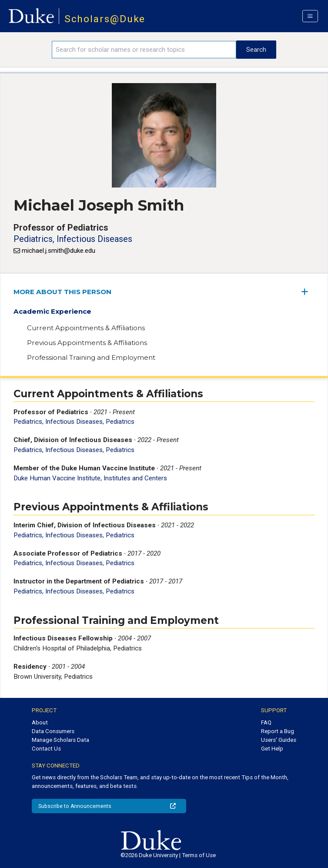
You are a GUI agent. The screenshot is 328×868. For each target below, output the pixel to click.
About (40, 722)
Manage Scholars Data (60, 740)
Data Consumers (53, 731)
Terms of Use (199, 855)
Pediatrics (120, 422)
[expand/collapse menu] (308, 292)
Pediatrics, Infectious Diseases (73, 239)
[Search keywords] (144, 50)
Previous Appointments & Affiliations (87, 343)
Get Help (272, 749)
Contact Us (46, 749)
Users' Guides (279, 740)
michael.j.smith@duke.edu (59, 251)
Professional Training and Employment (91, 357)
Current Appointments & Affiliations (86, 328)
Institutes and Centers (135, 478)
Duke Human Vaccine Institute (57, 478)
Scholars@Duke (105, 19)
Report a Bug (278, 731)
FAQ (266, 722)
